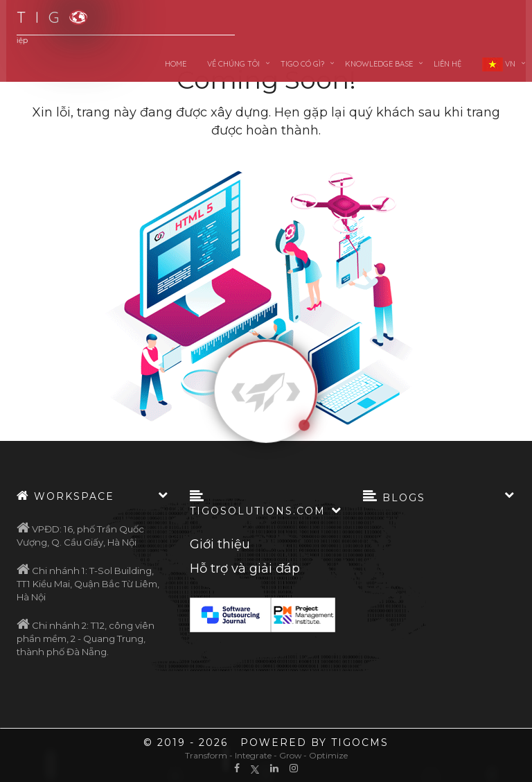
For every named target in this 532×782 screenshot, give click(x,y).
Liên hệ (447, 64)
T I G (44, 17)
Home (176, 64)
